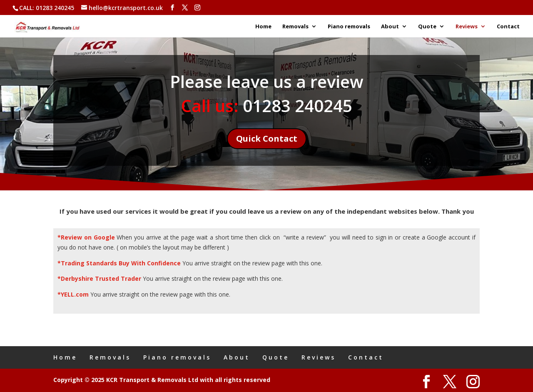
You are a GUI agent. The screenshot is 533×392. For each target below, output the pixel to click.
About (390, 27)
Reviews (467, 27)
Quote (427, 27)
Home (263, 27)
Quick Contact (267, 139)
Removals (295, 27)
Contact (508, 27)
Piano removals (349, 27)
